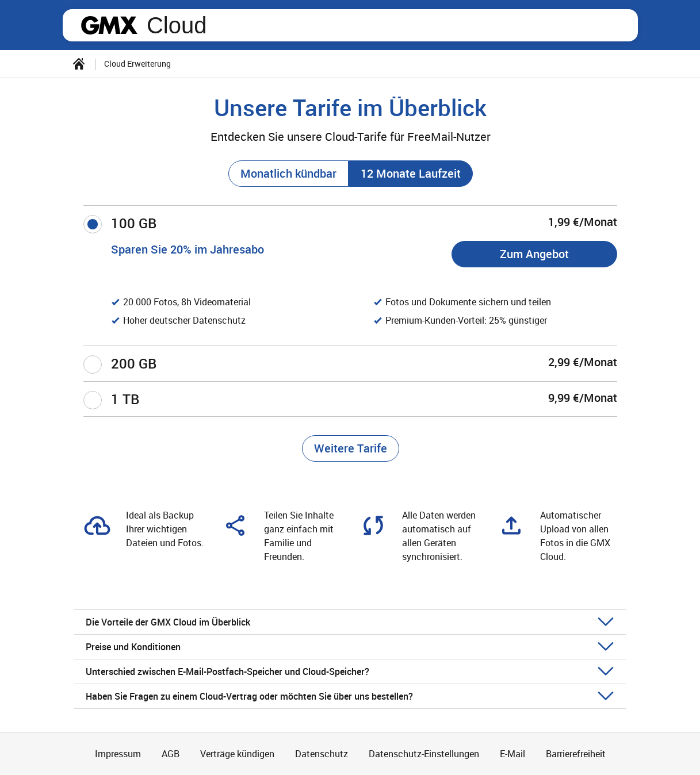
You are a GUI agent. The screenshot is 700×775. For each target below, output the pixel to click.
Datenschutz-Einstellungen (424, 754)
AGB (171, 754)
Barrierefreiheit (576, 754)
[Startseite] (79, 64)
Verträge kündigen (237, 754)
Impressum (118, 754)
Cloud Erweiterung (137, 64)
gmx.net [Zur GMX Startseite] (109, 25)
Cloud (177, 25)
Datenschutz (322, 754)
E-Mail (512, 754)
